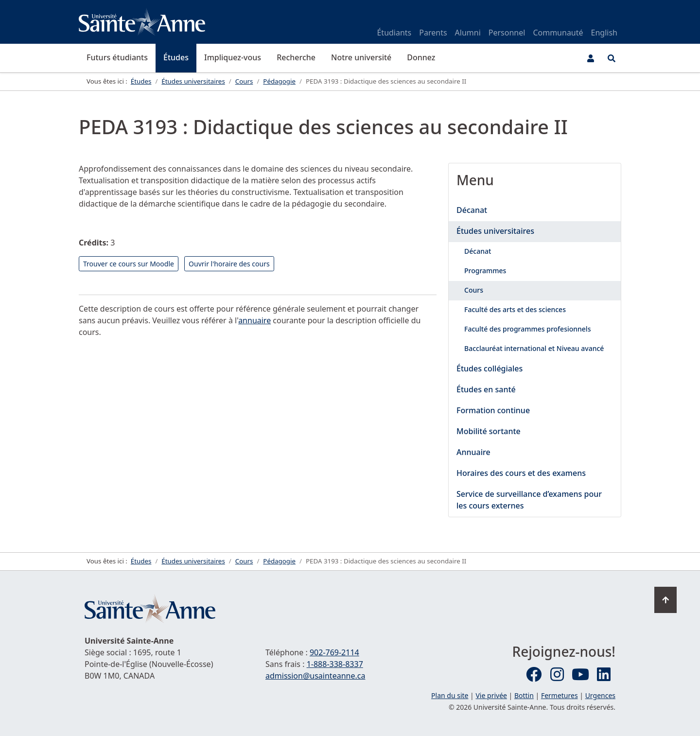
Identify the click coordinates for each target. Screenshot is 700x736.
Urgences (600, 695)
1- (335, 664)
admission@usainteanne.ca (315, 676)
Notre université (361, 57)
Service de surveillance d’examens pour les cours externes (529, 500)
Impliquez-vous (233, 57)
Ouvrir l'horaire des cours (229, 264)
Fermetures (560, 695)
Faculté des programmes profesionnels (527, 329)
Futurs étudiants (117, 57)
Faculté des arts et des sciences (515, 309)
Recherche (296, 57)
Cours (474, 290)
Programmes (485, 271)
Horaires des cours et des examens (521, 473)
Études (176, 57)
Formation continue (493, 410)
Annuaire (473, 452)
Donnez (421, 57)
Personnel (507, 33)
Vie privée (491, 695)
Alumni (468, 33)
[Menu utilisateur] (591, 58)
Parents (433, 33)
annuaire (254, 320)
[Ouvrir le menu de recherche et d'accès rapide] (612, 58)
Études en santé (486, 389)
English (604, 33)
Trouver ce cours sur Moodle (129, 264)
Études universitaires (495, 231)
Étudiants (394, 33)
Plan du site (450, 695)
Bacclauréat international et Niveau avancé (534, 348)
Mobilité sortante (489, 431)
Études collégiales (490, 368)
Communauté (558, 33)
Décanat (472, 210)
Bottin (524, 695)
